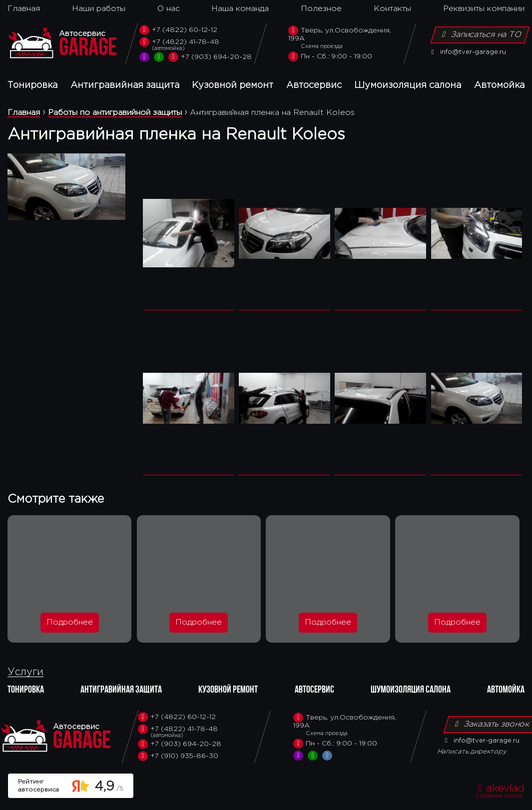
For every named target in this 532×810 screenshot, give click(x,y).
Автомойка (499, 85)
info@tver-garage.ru (467, 52)
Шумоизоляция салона (408, 85)
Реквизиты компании (484, 9)
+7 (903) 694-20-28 (210, 57)
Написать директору (472, 752)
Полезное (321, 9)
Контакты (392, 9)
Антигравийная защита (125, 85)
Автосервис (314, 85)
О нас (169, 9)
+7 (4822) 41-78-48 (196, 44)
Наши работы (99, 9)
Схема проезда (322, 46)
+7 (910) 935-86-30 (178, 756)
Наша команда (240, 9)
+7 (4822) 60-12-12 (178, 30)
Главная (24, 9)
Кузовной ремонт (233, 85)
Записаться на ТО (480, 34)
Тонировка (32, 85)
